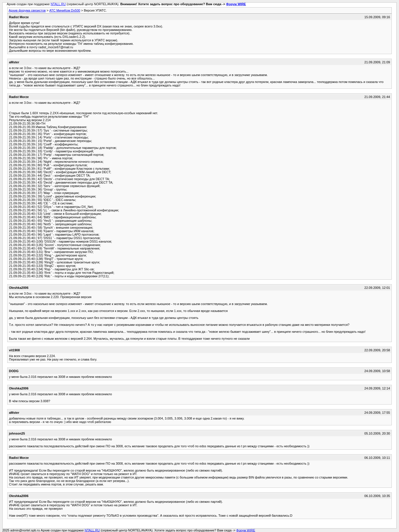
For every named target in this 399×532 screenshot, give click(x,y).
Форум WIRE (236, 4)
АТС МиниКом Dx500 (65, 10)
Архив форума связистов (27, 10)
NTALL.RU (58, 4)
